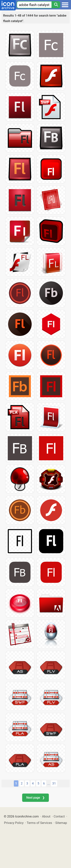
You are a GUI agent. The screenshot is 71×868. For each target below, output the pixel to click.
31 (54, 783)
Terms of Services (39, 823)
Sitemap (61, 823)
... (49, 784)
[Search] (56, 5)
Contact (59, 816)
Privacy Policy (14, 823)
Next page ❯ (35, 798)
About (46, 816)
